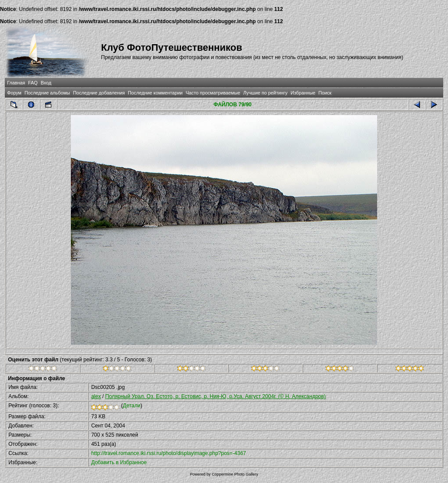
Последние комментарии (155, 93)
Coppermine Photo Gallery (235, 474)
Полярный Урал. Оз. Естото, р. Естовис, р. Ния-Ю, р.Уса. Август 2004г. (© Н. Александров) (215, 396)
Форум (14, 93)
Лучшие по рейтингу (265, 93)
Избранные (303, 93)
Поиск (325, 93)
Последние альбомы (47, 93)
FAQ (33, 83)
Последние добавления (99, 93)
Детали (132, 406)
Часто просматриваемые (213, 93)
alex (96, 396)
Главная (16, 83)
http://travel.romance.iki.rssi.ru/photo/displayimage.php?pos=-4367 (168, 453)
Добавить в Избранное (119, 462)
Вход (46, 83)
